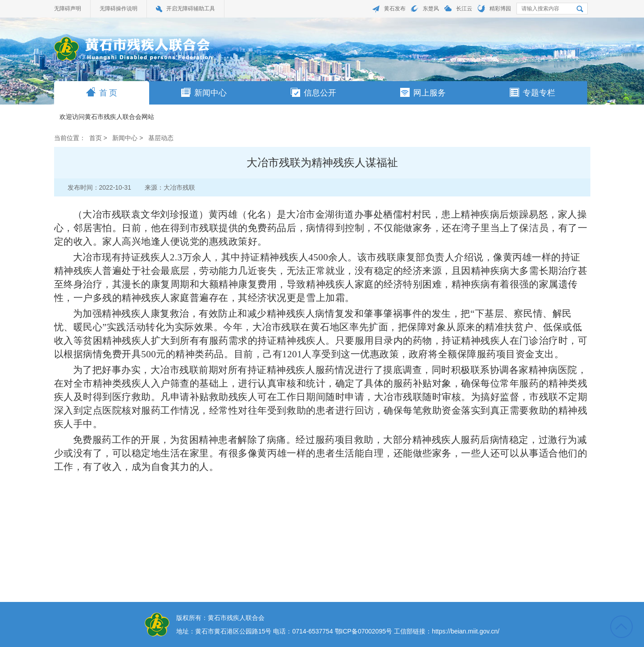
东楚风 (431, 9)
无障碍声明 (68, 9)
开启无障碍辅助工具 (191, 9)
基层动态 (161, 138)
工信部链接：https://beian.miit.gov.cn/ (447, 631)
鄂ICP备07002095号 (364, 631)
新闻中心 (204, 93)
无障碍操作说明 (119, 9)
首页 (96, 138)
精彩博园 (500, 9)
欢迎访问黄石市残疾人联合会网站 (107, 117)
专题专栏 (532, 93)
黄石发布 (395, 9)
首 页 (102, 92)
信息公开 (313, 93)
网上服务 (423, 93)
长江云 (464, 9)
